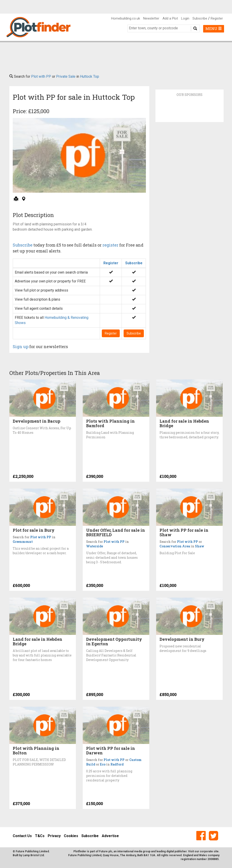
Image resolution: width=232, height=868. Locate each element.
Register (217, 18)
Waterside (95, 546)
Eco (103, 764)
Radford (117, 764)
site (216, 851)
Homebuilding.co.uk (126, 18)
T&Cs (40, 836)
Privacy (54, 836)
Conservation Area (175, 546)
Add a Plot (170, 18)
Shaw (200, 546)
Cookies (71, 836)
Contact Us (22, 836)
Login (185, 18)
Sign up (21, 347)
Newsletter (151, 18)
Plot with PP (41, 76)
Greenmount (23, 542)
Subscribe (200, 18)
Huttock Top (90, 76)
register (110, 245)
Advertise (110, 836)
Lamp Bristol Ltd (33, 855)
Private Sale (66, 76)
